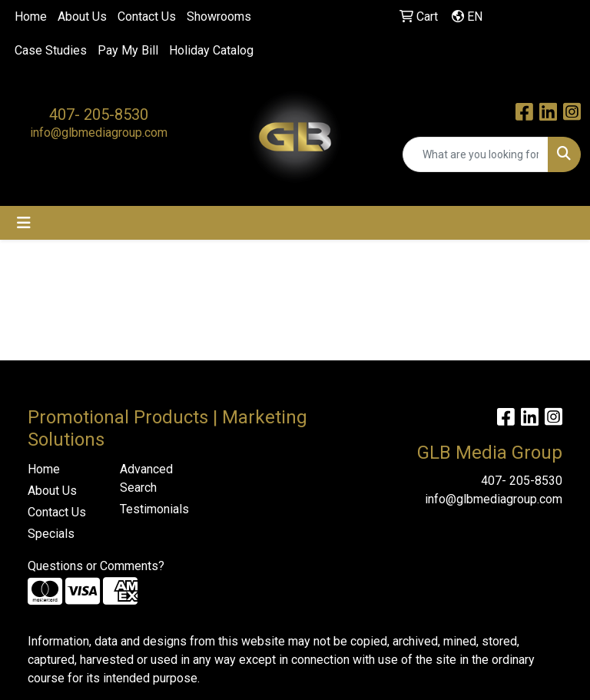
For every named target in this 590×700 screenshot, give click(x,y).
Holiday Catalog (211, 50)
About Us (82, 17)
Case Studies (51, 50)
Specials (51, 534)
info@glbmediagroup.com (99, 133)
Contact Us (147, 17)
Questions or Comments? (96, 566)
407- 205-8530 (99, 114)
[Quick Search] (476, 154)
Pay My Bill (128, 50)
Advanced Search (146, 478)
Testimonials (154, 509)
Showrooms (219, 17)
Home (31, 17)
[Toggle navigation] (24, 223)
